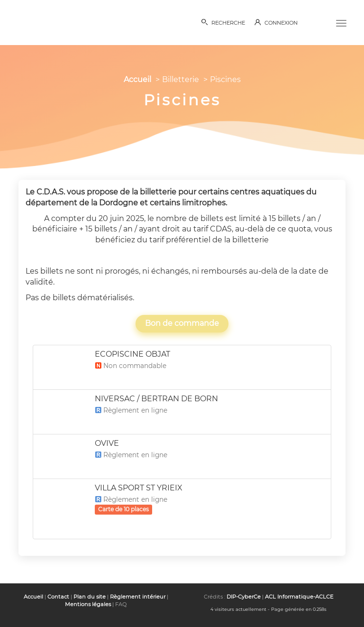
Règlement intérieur (138, 597)
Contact (58, 597)
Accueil (137, 79)
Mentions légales (88, 604)
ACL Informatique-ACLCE (299, 597)
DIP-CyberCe (244, 597)
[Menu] (341, 22)
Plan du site (90, 597)
